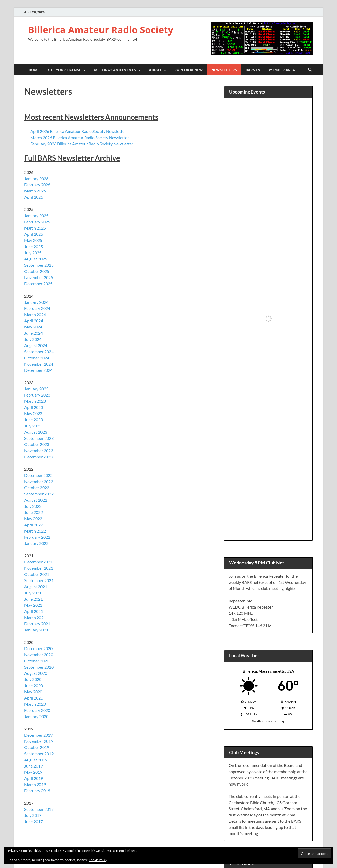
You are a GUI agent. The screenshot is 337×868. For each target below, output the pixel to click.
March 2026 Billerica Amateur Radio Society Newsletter (80, 137)
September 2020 (39, 667)
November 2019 (39, 741)
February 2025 (37, 222)
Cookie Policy (98, 860)
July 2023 (33, 426)
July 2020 (33, 679)
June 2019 (33, 766)
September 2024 (39, 352)
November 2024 (39, 364)
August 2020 (36, 673)
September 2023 (39, 438)
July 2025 (33, 253)
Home (34, 70)
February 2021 (37, 624)
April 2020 (34, 698)
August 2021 (36, 587)
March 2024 (35, 314)
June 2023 (33, 420)
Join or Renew (189, 70)
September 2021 (39, 580)
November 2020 (39, 655)
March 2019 (35, 784)
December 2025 (38, 284)
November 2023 (39, 450)
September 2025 (39, 265)
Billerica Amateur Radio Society (101, 30)
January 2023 (36, 389)
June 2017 (33, 821)
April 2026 (34, 197)
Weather (258, 721)
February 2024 (37, 308)
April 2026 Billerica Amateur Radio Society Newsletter (78, 131)
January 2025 (36, 216)
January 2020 (36, 716)
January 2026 (36, 178)
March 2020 (35, 704)
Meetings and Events (115, 70)
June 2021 (33, 599)
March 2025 (35, 228)
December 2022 (38, 475)
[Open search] (310, 70)
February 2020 (37, 710)
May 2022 (33, 519)
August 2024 (36, 345)
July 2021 (33, 593)
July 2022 (33, 506)
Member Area (282, 70)
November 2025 (39, 277)
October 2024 (37, 358)
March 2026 (35, 191)
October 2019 (37, 747)
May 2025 (33, 240)
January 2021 (36, 630)
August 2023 (36, 432)
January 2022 (36, 543)
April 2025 (34, 234)
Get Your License (65, 70)
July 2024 (33, 339)
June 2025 (33, 246)
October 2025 (37, 271)
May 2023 (33, 413)
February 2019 (37, 791)
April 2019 (34, 778)
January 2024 (36, 302)
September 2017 (39, 809)
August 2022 (36, 500)
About (155, 70)
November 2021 (39, 568)
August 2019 (36, 760)
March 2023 (35, 401)
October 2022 (37, 488)
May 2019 (33, 772)
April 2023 (34, 407)
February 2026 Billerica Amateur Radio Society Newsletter (82, 144)
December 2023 (38, 457)
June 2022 (33, 512)
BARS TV (253, 70)
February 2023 (37, 395)
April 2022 (34, 525)
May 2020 (33, 692)
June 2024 (33, 333)
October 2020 (37, 661)
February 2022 (37, 537)
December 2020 (38, 648)
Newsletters (224, 70)
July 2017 (33, 815)
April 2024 (34, 321)
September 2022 (39, 494)
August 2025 (36, 259)
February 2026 (37, 185)
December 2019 (38, 735)
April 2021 (34, 611)
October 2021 (37, 574)
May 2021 (33, 605)
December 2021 (38, 562)
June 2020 (33, 685)
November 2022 (39, 481)
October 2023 (37, 444)
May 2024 (33, 327)
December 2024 (38, 370)
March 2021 (35, 617)
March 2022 (35, 531)
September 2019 (39, 753)
